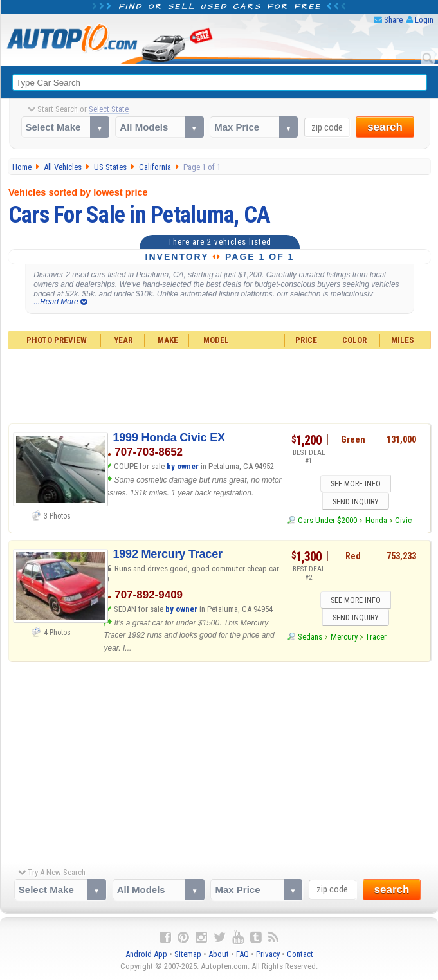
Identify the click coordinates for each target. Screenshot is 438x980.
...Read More (60, 302)
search (385, 127)
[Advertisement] (220, 385)
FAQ (242, 955)
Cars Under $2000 (327, 521)
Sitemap (188, 955)
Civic (403, 521)
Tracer (376, 638)
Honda (376, 521)
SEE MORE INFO (356, 485)
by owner (183, 466)
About (219, 955)
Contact (300, 955)
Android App (146, 955)
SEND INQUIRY (356, 502)
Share (393, 20)
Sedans (310, 638)
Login (424, 20)
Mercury (344, 638)
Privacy (268, 955)
